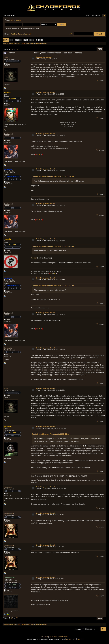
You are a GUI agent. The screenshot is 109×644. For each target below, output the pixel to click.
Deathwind (8, 134)
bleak (6, 57)
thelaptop (8, 169)
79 (17, 49)
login (12, 20)
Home (6, 40)
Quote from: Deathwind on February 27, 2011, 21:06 (53, 246)
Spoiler (34, 258)
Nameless (8, 487)
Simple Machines (63, 637)
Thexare (7, 93)
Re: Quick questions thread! (45, 92)
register (18, 20)
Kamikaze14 (9, 513)
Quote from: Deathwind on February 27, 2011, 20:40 (53, 176)
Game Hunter (9, 577)
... (15, 49)
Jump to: (78, 629)
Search (18, 40)
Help (12, 40)
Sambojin (8, 348)
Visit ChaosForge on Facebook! (21, 34)
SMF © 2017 (53, 637)
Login (32, 40)
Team (26, 40)
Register (39, 40)
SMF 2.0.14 (44, 637)
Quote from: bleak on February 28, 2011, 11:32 (51, 434)
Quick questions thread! (44, 57)
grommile (8, 427)
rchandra (8, 239)
